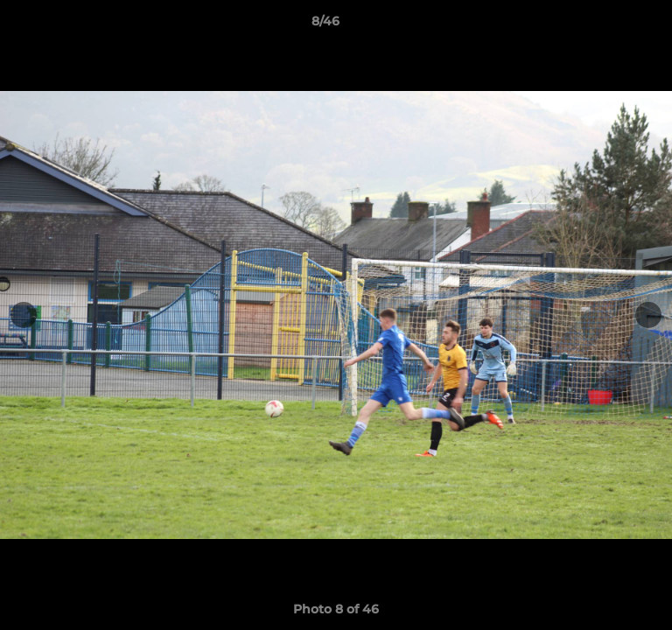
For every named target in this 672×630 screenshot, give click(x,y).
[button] (609, 25)
